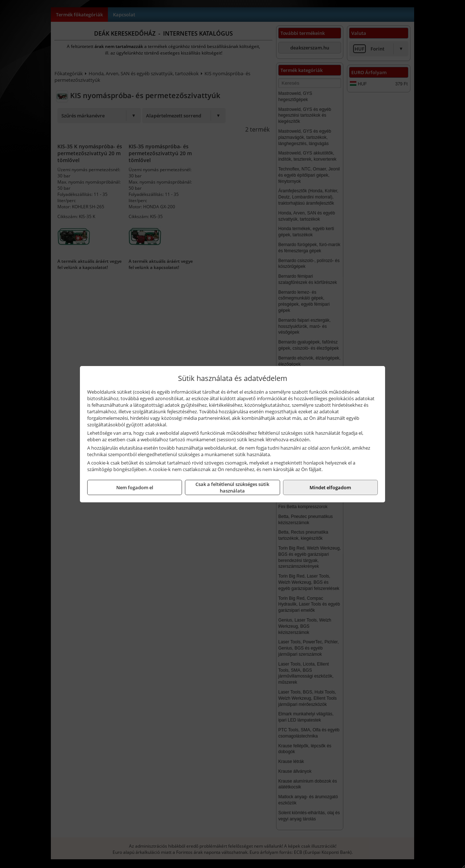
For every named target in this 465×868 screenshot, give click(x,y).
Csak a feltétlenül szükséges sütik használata (232, 487)
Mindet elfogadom (330, 487)
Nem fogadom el (135, 487)
